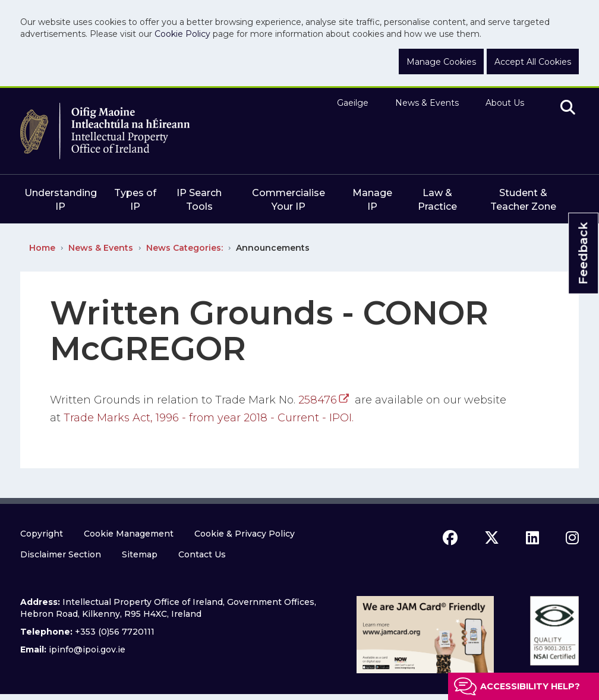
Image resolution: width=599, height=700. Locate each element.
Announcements (273, 248)
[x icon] (492, 538)
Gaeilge (353, 103)
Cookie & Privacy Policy (245, 534)
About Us (505, 103)
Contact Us (202, 554)
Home (42, 248)
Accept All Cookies (533, 62)
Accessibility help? (530, 686)
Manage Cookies (441, 62)
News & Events (427, 103)
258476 (318, 400)
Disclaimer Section (61, 554)
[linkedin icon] (532, 538)
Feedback (583, 253)
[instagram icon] (572, 538)
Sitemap (140, 554)
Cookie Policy (182, 34)
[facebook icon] (450, 538)
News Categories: (185, 248)
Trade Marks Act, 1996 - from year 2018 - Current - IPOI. (210, 418)
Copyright (42, 534)
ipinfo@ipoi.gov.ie (87, 649)
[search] (568, 108)
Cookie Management (129, 534)
